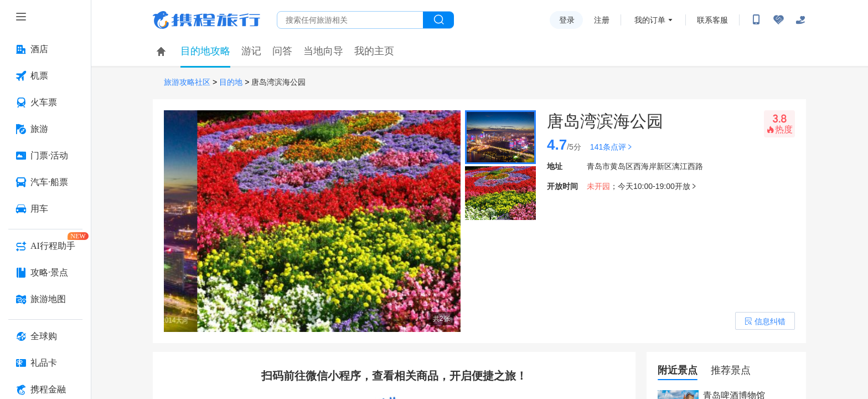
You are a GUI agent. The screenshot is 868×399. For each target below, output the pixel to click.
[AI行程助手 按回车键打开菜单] (45, 246)
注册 (602, 20)
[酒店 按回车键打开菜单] (45, 49)
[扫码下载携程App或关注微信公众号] (756, 20)
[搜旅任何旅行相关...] (350, 20)
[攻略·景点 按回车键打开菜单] (45, 273)
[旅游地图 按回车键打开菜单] (45, 299)
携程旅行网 (206, 20)
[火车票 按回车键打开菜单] (45, 103)
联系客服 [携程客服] (712, 20)
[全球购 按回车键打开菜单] (45, 336)
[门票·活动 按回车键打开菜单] (45, 156)
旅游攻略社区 (187, 82)
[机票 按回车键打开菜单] (45, 76)
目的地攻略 (205, 51)
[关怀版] (800, 20)
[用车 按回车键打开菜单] (45, 209)
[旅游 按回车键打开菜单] (45, 129)
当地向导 (323, 51)
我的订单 (650, 20)
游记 (251, 51)
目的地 (231, 82)
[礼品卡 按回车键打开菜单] (45, 363)
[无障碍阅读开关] (778, 20)
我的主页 (374, 51)
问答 (282, 51)
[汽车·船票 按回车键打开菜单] (45, 182)
